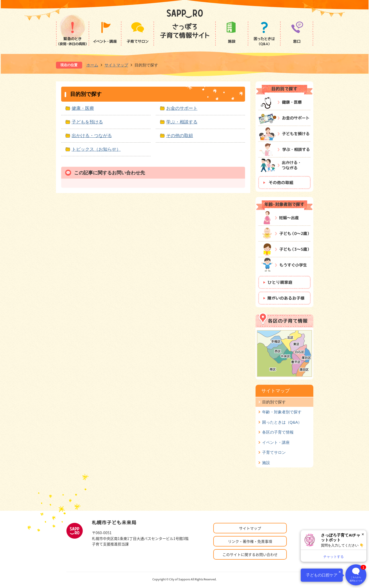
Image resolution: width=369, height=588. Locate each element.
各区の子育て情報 (278, 432)
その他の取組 (180, 136)
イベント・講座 (276, 442)
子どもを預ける (87, 122)
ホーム (92, 65)
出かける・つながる (92, 136)
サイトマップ (116, 65)
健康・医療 (83, 108)
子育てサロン (274, 452)
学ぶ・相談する (182, 122)
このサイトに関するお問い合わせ (250, 554)
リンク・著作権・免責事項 (250, 541)
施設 (266, 463)
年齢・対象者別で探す (282, 412)
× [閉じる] (363, 534)
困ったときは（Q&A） (282, 422)
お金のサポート (182, 108)
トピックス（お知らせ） (96, 149)
